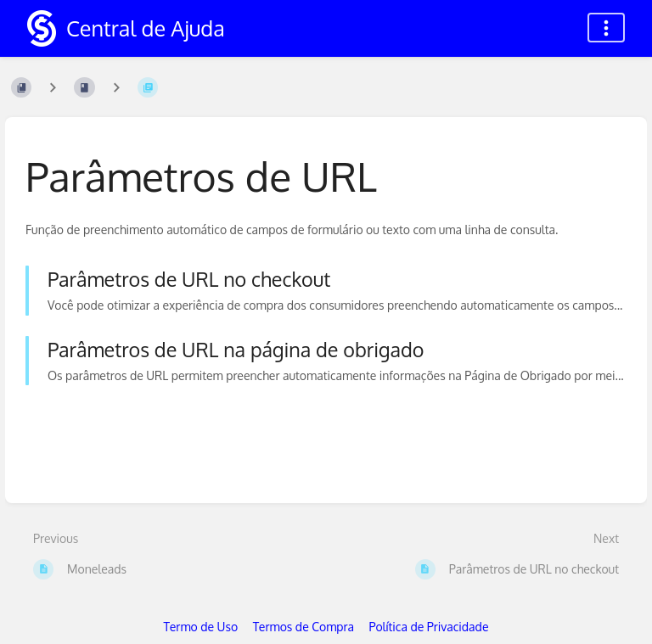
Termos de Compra (304, 627)
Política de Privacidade (429, 627)
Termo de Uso (201, 627)
